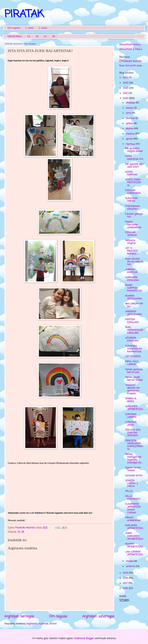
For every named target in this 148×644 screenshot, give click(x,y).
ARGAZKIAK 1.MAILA (130, 45)
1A (29, 36)
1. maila (29, 28)
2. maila (43, 28)
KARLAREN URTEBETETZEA (134, 527)
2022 (126, 88)
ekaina (130, 129)
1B (37, 36)
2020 (126, 98)
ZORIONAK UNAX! (131, 424)
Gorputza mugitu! (130, 242)
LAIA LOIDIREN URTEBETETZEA (134, 553)
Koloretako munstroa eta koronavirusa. (133, 349)
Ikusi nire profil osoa (131, 66)
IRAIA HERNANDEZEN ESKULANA (134, 330)
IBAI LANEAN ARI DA (134, 305)
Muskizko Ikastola (132, 61)
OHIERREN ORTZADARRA (134, 313)
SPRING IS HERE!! (131, 400)
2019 (126, 573)
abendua (131, 103)
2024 (126, 78)
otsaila (130, 561)
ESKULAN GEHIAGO (131, 234)
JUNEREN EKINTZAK (131, 271)
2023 (126, 83)
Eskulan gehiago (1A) (134, 215)
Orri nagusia (14, 28)
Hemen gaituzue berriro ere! (134, 371)
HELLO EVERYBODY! (133, 498)
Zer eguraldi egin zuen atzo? (134, 165)
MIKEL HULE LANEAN (132, 363)
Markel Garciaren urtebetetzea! (133, 225)
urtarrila (131, 566)
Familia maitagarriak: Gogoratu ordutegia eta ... (134, 458)
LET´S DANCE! (133, 356)
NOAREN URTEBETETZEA (134, 545)
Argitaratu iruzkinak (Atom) (41, 624)
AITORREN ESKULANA (132, 339)
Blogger (90, 638)
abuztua (131, 118)
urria (129, 113)
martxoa (131, 144)
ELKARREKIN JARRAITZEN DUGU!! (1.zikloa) (133, 508)
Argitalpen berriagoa (19, 617)
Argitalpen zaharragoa (98, 617)
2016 (126, 588)
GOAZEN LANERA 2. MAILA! (132, 483)
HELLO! (129, 491)
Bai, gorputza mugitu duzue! (134, 150)
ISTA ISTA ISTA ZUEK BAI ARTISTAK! (133, 433)
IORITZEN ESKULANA (132, 321)
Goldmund (79, 638)
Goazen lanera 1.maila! (133, 469)
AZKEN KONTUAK (131, 173)
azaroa (130, 108)
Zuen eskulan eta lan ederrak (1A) (134, 262)
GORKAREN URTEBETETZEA (134, 408)
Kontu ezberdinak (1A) (134, 158)
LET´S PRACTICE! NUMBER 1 (132, 251)
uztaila (130, 123)
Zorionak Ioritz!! (134, 476)
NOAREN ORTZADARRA (134, 297)
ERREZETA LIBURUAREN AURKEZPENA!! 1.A (134, 445)
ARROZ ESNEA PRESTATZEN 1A (133, 183)
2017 (126, 583)
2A (45, 36)
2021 (126, 93)
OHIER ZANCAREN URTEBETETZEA (134, 536)
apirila (130, 139)
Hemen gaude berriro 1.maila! (134, 379)
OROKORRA (15, 36)
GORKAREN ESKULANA (132, 279)
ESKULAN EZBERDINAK (133, 192)
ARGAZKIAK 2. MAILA (131, 49)
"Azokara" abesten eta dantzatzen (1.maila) (132, 389)
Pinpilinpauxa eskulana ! (132, 207)
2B (54, 36)
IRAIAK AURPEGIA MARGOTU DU (134, 288)
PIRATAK (24, 14)
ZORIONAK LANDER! (131, 416)
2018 (126, 578)
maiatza (131, 134)
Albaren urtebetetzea (133, 519)
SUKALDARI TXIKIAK (131, 200)
